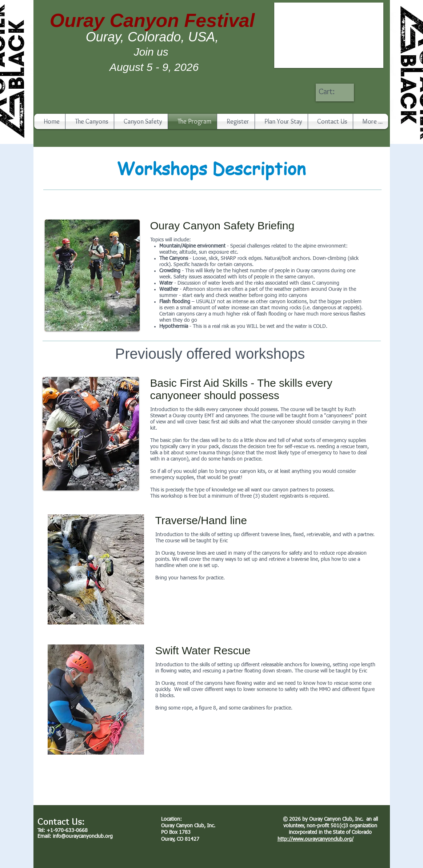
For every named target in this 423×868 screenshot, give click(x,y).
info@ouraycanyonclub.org (83, 836)
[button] (329, 35)
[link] (334, 91)
